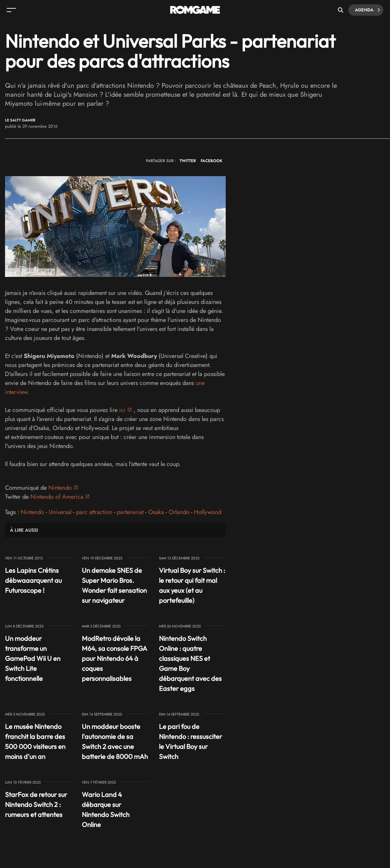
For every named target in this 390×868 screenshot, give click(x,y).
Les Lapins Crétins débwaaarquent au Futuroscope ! (33, 580)
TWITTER (188, 161)
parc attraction (94, 512)
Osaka (156, 512)
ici (122, 410)
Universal (60, 512)
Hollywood (208, 512)
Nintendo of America (57, 497)
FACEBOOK (212, 161)
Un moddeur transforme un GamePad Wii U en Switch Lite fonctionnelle (33, 658)
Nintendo (60, 488)
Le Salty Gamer (20, 120)
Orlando (179, 512)
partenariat (130, 512)
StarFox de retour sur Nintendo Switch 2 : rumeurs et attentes (36, 804)
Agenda (367, 10)
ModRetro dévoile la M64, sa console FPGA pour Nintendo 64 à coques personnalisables (114, 658)
